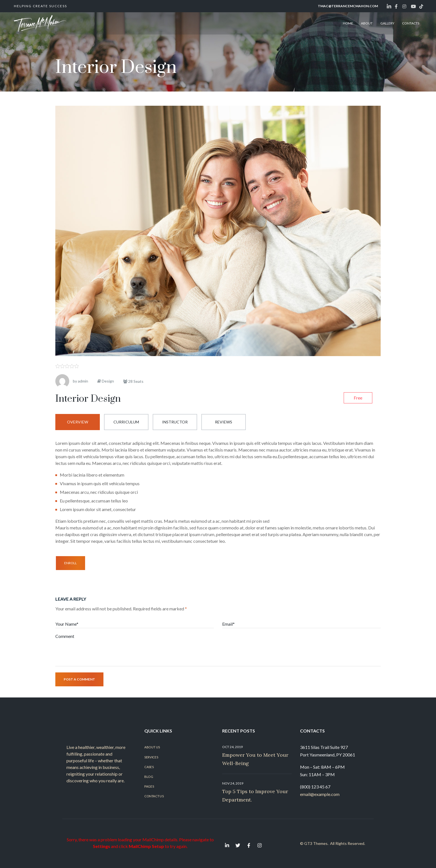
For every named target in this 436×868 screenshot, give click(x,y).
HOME (348, 23)
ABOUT (367, 23)
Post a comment (79, 679)
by (75, 381)
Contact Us (154, 796)
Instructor (175, 422)
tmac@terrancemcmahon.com (348, 6)
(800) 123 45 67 (315, 787)
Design (108, 381)
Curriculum (126, 422)
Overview (78, 422)
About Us (152, 747)
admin (83, 381)
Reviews (224, 422)
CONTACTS (411, 23)
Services (151, 757)
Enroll (70, 563)
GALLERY (387, 23)
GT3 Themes (316, 843)
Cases (149, 767)
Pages (149, 786)
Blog (149, 776)
